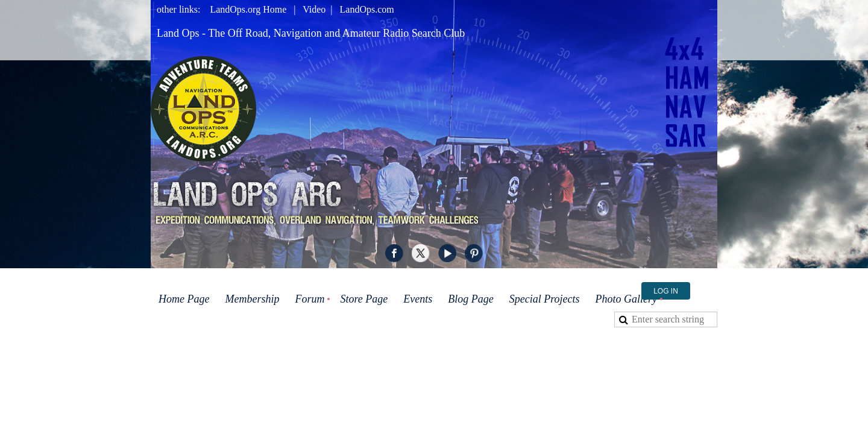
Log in (666, 291)
